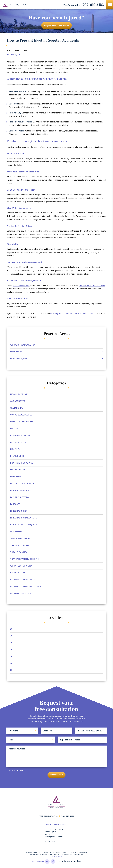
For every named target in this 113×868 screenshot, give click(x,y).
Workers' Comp (18, 573)
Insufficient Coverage (21, 463)
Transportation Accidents (24, 559)
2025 (12, 636)
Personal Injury (13, 54)
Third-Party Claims (20, 545)
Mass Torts (16, 352)
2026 (13, 629)
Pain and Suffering (20, 497)
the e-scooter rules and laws (93, 285)
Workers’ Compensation (23, 345)
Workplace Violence (21, 593)
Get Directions (50, 842)
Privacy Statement (56, 857)
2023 (12, 650)
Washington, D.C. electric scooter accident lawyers (73, 313)
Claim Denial (17, 408)
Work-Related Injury (21, 566)
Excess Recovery (19, 442)
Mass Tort (16, 477)
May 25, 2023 (21, 51)
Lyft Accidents (18, 470)
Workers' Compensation (23, 580)
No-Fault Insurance (20, 490)
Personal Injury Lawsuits (24, 518)
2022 (12, 656)
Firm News (15, 449)
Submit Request (57, 775)
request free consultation (56, 25)
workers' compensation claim (26, 587)
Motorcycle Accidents (22, 484)
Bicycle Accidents (19, 394)
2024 (13, 643)
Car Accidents (18, 401)
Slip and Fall (17, 532)
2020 (13, 670)
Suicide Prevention (20, 539)
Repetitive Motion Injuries (24, 525)
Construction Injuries (22, 422)
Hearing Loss (17, 456)
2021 (12, 663)
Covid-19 (14, 429)
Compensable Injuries (21, 415)
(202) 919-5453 (93, 5)
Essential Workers (20, 436)
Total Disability (19, 552)
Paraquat (15, 504)
